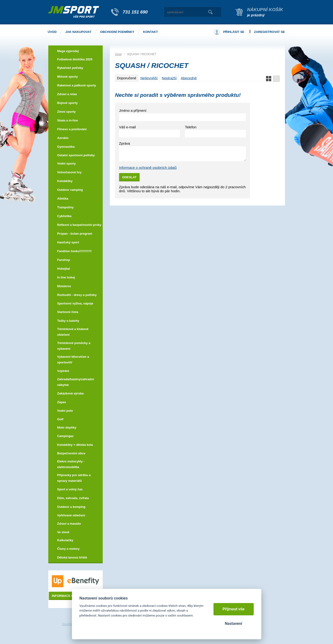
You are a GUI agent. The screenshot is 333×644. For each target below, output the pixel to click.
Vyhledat (211, 12)
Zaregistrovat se (269, 32)
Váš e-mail (127, 127)
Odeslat (129, 177)
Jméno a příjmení (133, 110)
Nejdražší (169, 78)
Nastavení (233, 624)
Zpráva (125, 143)
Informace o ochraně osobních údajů (148, 168)
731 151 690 (135, 12)
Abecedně (189, 78)
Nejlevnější (149, 78)
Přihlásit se (234, 32)
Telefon (191, 127)
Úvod (118, 54)
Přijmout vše (233, 609)
